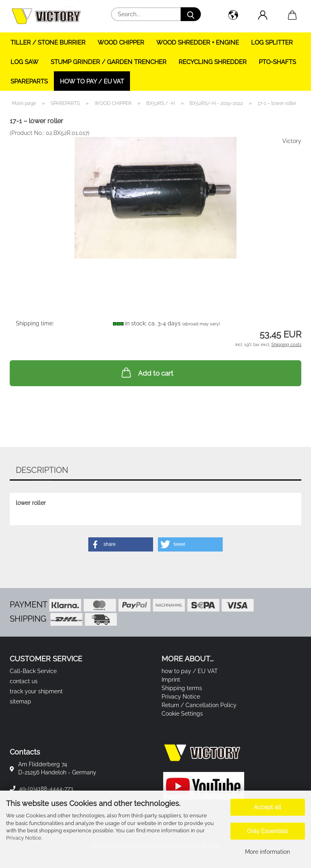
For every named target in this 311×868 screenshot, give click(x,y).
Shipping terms (182, 688)
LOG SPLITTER (272, 43)
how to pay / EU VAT (92, 81)
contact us (24, 681)
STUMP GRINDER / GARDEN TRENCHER (109, 62)
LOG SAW (24, 62)
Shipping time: (35, 323)
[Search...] (191, 14)
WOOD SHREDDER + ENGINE (198, 43)
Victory (292, 141)
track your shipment (36, 691)
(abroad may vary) (201, 324)
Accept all (267, 807)
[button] (233, 16)
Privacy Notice (24, 838)
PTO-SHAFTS (277, 62)
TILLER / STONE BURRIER (48, 43)
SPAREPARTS (29, 81)
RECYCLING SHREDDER (213, 62)
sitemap (20, 701)
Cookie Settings (182, 714)
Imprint (171, 680)
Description (42, 470)
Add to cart (147, 372)
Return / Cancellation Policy (199, 705)
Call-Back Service (33, 671)
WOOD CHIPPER (121, 43)
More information (267, 852)
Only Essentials (267, 831)
